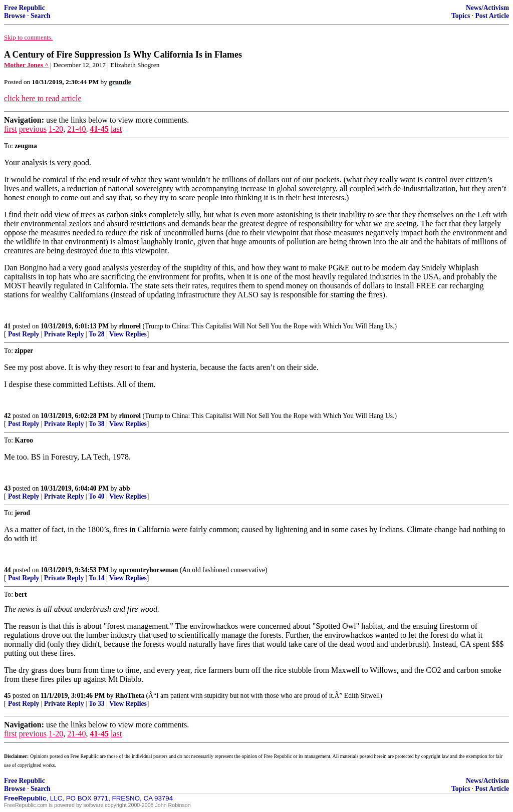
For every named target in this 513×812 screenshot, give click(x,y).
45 (8, 696)
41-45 (99, 129)
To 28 (97, 334)
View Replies (128, 334)
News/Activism (487, 8)
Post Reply (24, 334)
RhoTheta (130, 696)
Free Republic (25, 8)
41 (8, 326)
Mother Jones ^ (26, 65)
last (116, 129)
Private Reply (64, 334)
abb (125, 488)
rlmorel (130, 326)
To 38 (97, 424)
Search (41, 16)
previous (33, 129)
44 (8, 570)
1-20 (56, 129)
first (11, 129)
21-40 (76, 129)
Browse (15, 16)
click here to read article (43, 98)
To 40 (97, 496)
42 (8, 416)
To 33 (97, 704)
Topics (461, 16)
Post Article (492, 16)
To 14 (97, 578)
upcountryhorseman (149, 570)
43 (8, 488)
